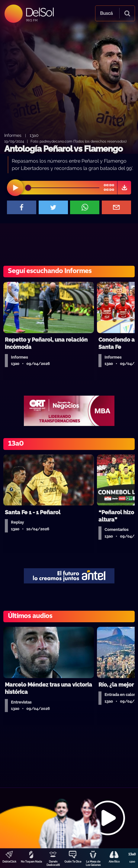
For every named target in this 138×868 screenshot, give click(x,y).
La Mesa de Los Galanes (93, 863)
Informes (13, 135)
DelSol (39, 12)
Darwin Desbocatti (53, 863)
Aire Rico (114, 862)
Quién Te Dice (73, 862)
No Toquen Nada (31, 862)
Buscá (106, 13)
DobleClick (9, 862)
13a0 (34, 135)
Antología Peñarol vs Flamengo (63, 149)
